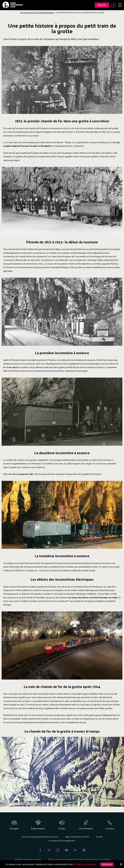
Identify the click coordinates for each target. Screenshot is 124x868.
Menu (120, 5)
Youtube (66, 850)
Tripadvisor (75, 850)
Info (114, 5)
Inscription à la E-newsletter (62, 840)
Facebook (40, 850)
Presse (99, 837)
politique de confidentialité (85, 864)
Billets (102, 5)
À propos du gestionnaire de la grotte (40, 837)
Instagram (58, 850)
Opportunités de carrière (77, 837)
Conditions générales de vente (28, 859)
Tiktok (84, 850)
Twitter (49, 850)
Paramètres (107, 864)
